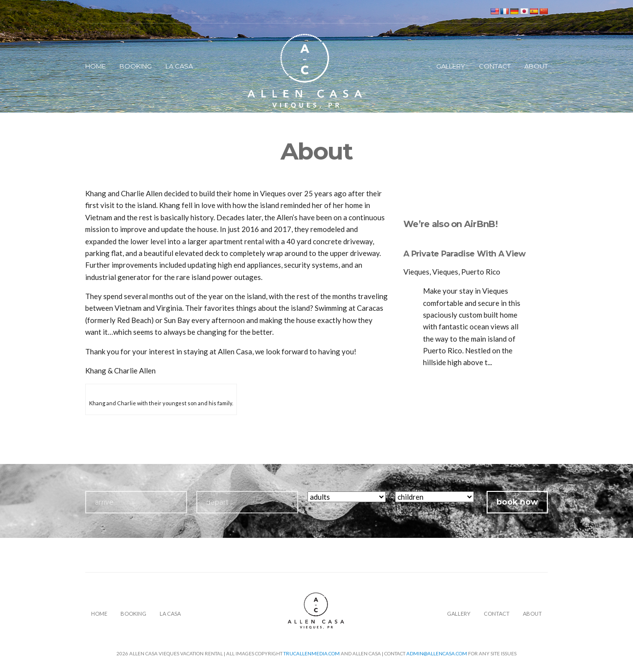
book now (517, 502)
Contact (495, 66)
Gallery (451, 66)
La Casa (179, 66)
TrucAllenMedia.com (312, 653)
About (536, 66)
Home (95, 66)
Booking (136, 66)
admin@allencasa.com (437, 653)
